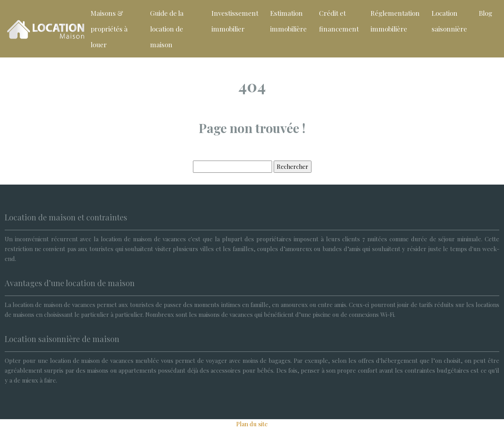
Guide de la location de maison (167, 29)
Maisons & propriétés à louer (109, 29)
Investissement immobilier (235, 21)
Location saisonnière (449, 21)
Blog (485, 13)
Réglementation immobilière (395, 21)
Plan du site (252, 424)
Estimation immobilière (288, 21)
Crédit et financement (339, 21)
